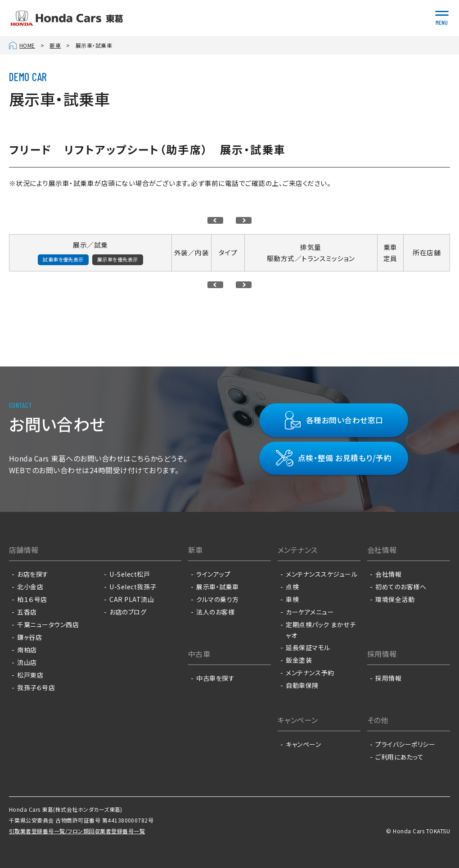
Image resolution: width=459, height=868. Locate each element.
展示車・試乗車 (217, 587)
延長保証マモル (308, 647)
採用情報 (388, 678)
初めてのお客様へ (401, 587)
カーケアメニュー (310, 612)
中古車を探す (215, 678)
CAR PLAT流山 (132, 599)
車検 (292, 599)
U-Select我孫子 (133, 587)
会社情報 (388, 574)
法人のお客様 (215, 612)
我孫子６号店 (36, 687)
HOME (27, 45)
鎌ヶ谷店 (29, 637)
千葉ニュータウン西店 (48, 624)
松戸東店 (30, 675)
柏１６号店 (32, 599)
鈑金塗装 (299, 660)
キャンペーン (303, 744)
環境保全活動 (395, 599)
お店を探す (33, 574)
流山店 (27, 662)
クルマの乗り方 (217, 599)
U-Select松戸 (130, 574)
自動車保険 (302, 685)
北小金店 (30, 587)
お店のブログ (128, 612)
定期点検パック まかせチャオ (321, 630)
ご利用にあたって (399, 757)
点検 (292, 587)
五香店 (27, 612)
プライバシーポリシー (405, 744)
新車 (55, 45)
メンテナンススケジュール (322, 574)
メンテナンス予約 (310, 673)
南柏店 (27, 650)
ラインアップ (213, 574)
